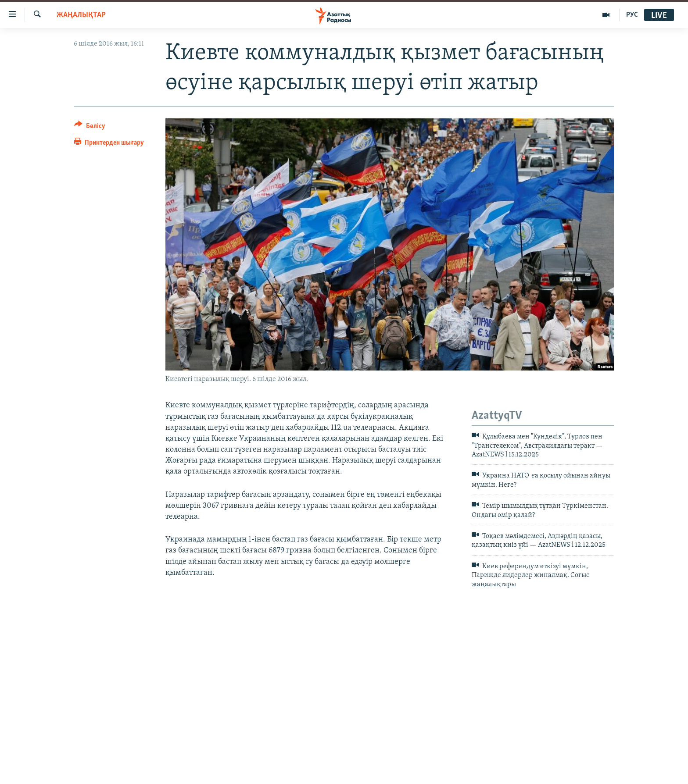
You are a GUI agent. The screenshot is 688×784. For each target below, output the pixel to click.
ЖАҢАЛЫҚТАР (81, 15)
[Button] (90, 127)
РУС (632, 15)
